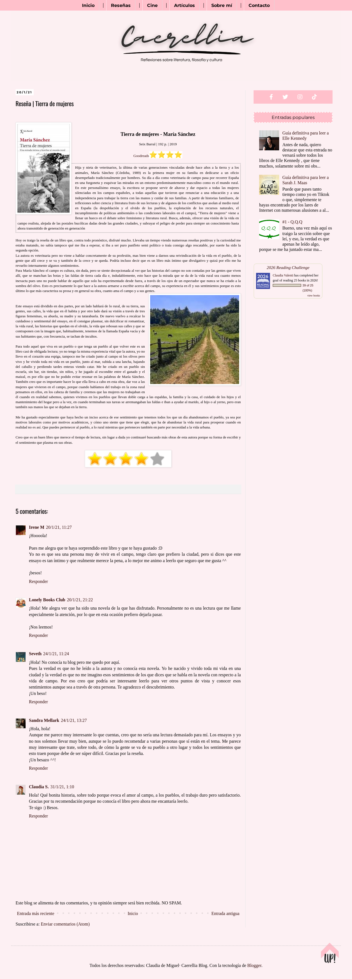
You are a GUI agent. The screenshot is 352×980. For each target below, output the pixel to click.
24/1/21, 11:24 (56, 654)
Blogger (254, 965)
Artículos (184, 5)
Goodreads (141, 156)
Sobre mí (222, 5)
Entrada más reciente (36, 913)
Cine (152, 5)
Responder (38, 581)
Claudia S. (39, 787)
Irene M (37, 527)
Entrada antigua (225, 913)
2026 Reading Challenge (288, 267)
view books (314, 296)
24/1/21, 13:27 (74, 720)
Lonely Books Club (47, 600)
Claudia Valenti (283, 275)
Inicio (88, 5)
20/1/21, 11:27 (59, 527)
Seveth (35, 654)
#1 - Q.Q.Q (292, 222)
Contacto (259, 5)
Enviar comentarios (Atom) (65, 924)
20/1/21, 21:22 (80, 600)
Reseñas (121, 5)
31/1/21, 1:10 (62, 787)
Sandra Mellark (44, 720)
